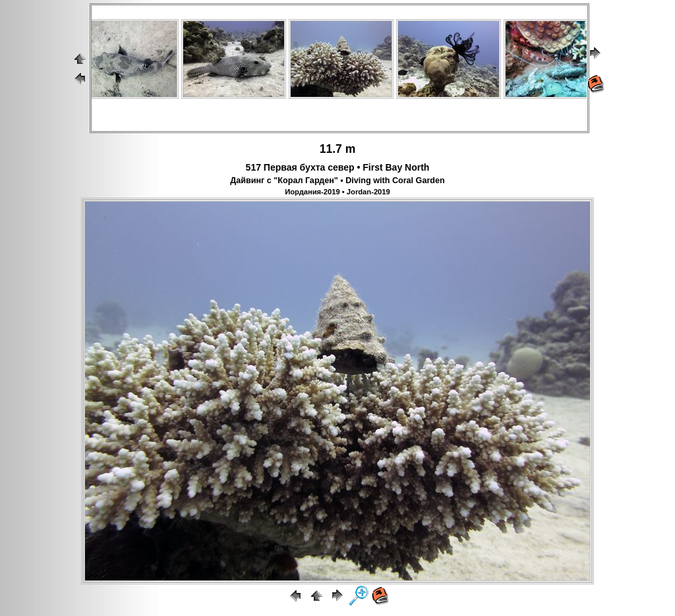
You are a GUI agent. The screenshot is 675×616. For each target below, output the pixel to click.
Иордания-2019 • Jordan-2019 (337, 192)
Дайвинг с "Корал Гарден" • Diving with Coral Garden (337, 181)
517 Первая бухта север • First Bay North (338, 167)
